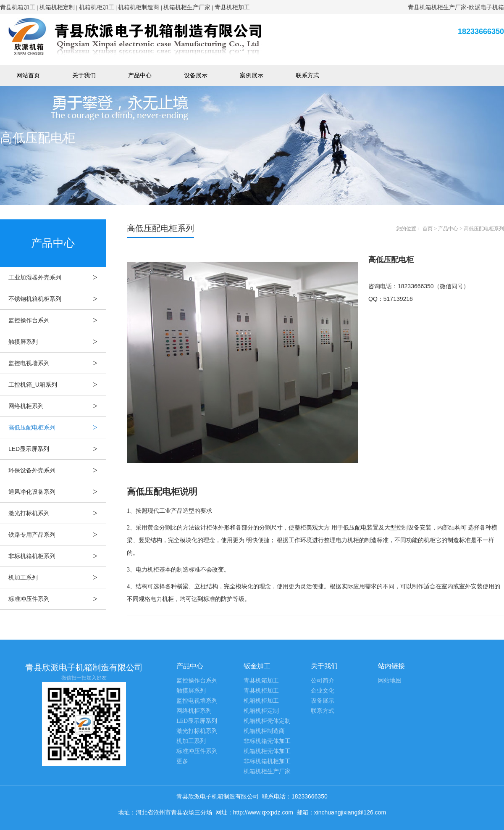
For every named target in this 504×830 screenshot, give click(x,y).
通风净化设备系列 (57, 492)
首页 (428, 229)
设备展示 (196, 75)
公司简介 (323, 681)
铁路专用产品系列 (57, 535)
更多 (182, 761)
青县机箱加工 (18, 7)
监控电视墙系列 (57, 363)
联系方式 (307, 75)
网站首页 (28, 75)
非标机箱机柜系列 (57, 556)
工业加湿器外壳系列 (57, 277)
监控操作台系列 (57, 320)
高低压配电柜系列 (57, 427)
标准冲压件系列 (57, 599)
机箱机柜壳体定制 (267, 721)
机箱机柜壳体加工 (267, 751)
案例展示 (252, 75)
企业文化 (323, 691)
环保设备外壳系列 (57, 470)
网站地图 (390, 681)
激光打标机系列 (57, 513)
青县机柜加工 (232, 7)
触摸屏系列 (57, 342)
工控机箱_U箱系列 (57, 385)
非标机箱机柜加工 (267, 761)
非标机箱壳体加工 (267, 741)
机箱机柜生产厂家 (187, 7)
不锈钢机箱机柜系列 (57, 299)
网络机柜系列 (57, 406)
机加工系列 (57, 577)
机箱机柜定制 (57, 7)
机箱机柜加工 (97, 7)
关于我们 (84, 75)
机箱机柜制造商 (139, 7)
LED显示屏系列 (57, 449)
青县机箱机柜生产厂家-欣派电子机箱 (456, 7)
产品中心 (140, 75)
